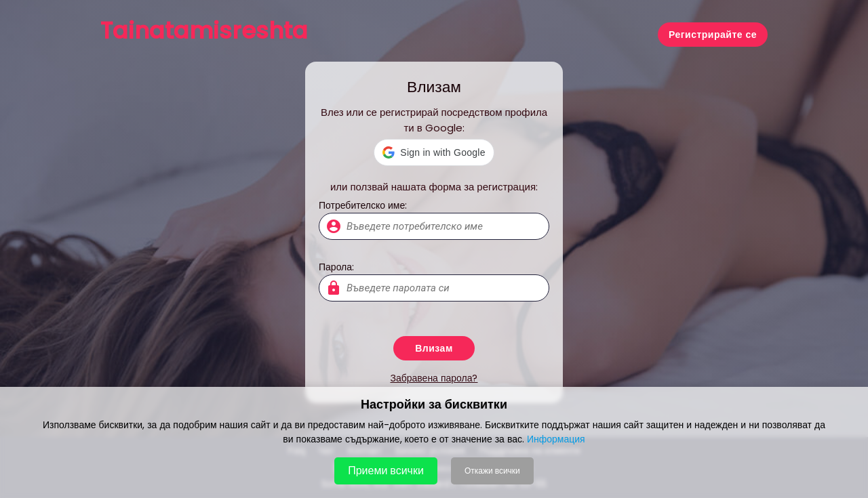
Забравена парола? (434, 379)
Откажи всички (492, 471)
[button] (434, 152)
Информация (556, 439)
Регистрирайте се (713, 35)
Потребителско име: (363, 205)
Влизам (434, 348)
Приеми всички (386, 471)
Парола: (336, 267)
